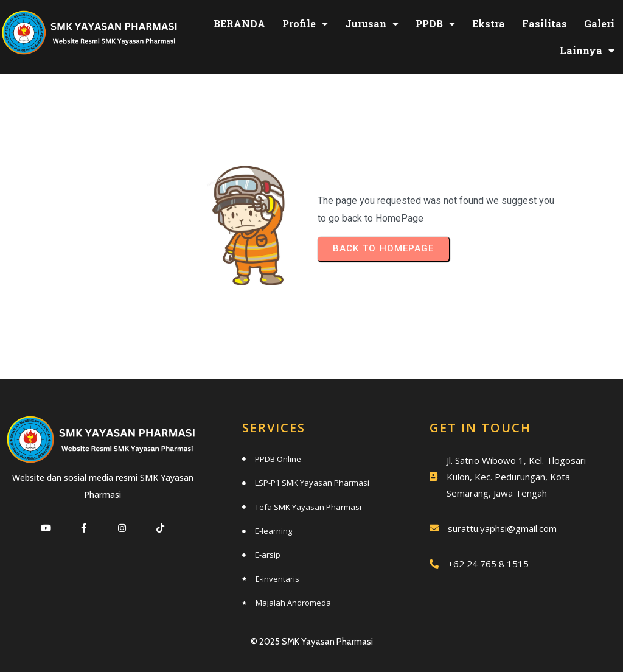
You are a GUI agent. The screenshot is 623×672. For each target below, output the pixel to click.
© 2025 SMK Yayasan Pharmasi (312, 639)
